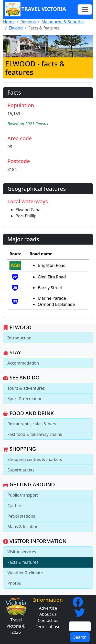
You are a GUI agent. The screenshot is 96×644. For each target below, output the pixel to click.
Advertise (48, 608)
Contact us (48, 620)
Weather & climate (25, 573)
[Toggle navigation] (85, 9)
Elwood (16, 28)
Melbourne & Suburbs (63, 22)
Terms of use (48, 627)
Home (9, 22)
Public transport (23, 495)
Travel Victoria (36, 9)
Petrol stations (21, 516)
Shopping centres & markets (35, 459)
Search (80, 637)
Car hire (15, 506)
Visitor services (22, 552)
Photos (14, 583)
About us (48, 614)
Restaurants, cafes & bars (32, 424)
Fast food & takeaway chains (35, 434)
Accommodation (23, 363)
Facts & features (23, 562)
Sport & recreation (25, 399)
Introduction (19, 338)
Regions (28, 22)
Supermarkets (21, 470)
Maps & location (23, 527)
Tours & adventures (26, 388)
